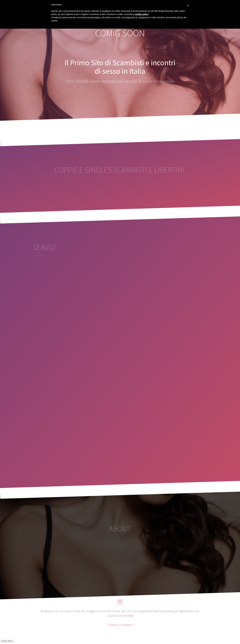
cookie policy (142, 14)
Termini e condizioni (120, 625)
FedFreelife (127, 616)
